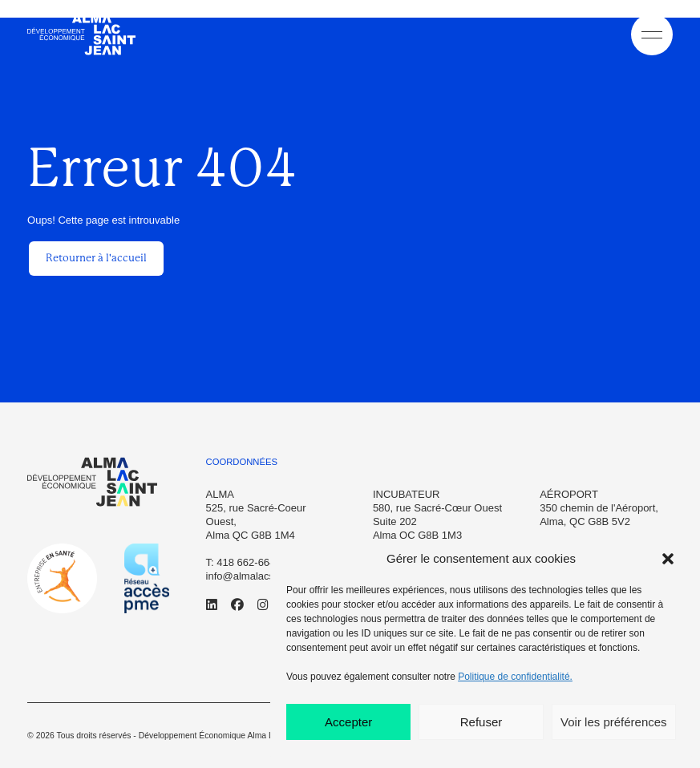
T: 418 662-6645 (244, 562)
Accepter (348, 722)
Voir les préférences (614, 722)
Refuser (482, 722)
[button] (668, 559)
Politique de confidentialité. (515, 677)
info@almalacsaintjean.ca (265, 576)
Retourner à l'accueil (96, 258)
